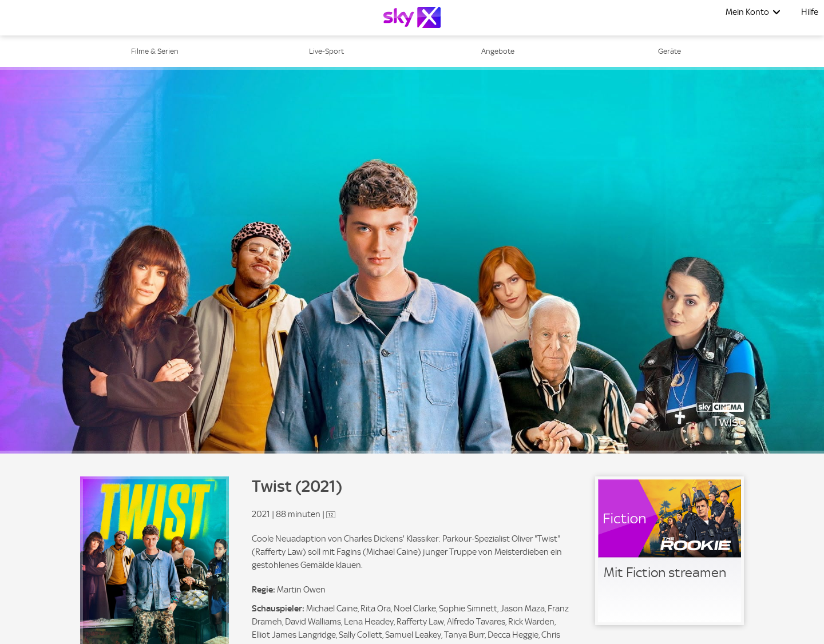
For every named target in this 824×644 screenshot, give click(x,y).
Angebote (498, 51)
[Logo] (412, 17)
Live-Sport (326, 51)
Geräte (669, 51)
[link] (669, 551)
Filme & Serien (155, 51)
